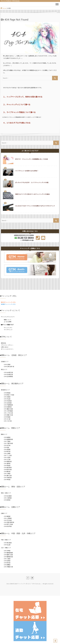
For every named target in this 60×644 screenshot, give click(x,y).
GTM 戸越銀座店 (8, 405)
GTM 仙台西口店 (8, 374)
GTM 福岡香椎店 (8, 553)
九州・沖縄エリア (6, 548)
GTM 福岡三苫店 (8, 555)
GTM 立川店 (7, 419)
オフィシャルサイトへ (7, 349)
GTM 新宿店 (7, 393)
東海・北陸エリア (6, 493)
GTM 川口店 (7, 459)
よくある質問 (8, 322)
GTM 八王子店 (8, 421)
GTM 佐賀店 (7, 561)
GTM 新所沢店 (8, 469)
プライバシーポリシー (7, 345)
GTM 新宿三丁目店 (9, 395)
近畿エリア (4, 513)
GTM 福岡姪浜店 (8, 557)
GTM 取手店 (7, 451)
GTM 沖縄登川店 (8, 567)
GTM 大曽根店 (8, 498)
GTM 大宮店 (7, 457)
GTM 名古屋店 (8, 496)
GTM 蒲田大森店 (8, 409)
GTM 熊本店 (7, 563)
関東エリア (4, 434)
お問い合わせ (5, 347)
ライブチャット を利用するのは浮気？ (27, 171)
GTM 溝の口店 (8, 475)
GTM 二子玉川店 (8, 413)
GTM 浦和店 (7, 463)
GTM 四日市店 (8, 526)
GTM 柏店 (6, 447)
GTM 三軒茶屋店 (8, 411)
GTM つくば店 (8, 455)
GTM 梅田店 (7, 516)
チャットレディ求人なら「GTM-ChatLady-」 (30, 584)
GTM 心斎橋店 (8, 518)
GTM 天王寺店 (8, 520)
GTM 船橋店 (7, 437)
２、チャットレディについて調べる (17, 104)
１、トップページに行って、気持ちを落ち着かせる (23, 97)
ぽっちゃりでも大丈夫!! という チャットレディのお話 (32, 182)
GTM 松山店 (7, 545)
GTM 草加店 (7, 465)
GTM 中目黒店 (8, 401)
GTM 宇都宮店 (8, 477)
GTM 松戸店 (7, 445)
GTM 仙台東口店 (8, 372)
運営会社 (3, 343)
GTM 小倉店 (7, 559)
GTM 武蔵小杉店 (8, 415)
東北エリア (4, 369)
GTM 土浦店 (7, 453)
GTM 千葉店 (7, 441)
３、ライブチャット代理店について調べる (19, 112)
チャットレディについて (8, 317)
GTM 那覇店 (7, 565)
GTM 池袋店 (7, 397)
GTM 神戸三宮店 (8, 524)
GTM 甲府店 (7, 480)
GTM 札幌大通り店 (9, 366)
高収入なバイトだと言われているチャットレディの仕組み (33, 194)
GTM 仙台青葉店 (8, 376)
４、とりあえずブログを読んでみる (17, 123)
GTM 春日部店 (8, 467)
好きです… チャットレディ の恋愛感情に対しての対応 (32, 159)
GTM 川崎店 (7, 473)
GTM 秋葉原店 (8, 407)
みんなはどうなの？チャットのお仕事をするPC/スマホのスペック (35, 206)
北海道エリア (5, 361)
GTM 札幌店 (7, 364)
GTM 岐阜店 (7, 500)
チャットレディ (8, 328)
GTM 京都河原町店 (9, 522)
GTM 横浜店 (7, 471)
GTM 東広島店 (8, 543)
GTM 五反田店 (8, 403)
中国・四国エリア (6, 540)
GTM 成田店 (7, 449)
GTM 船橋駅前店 (8, 439)
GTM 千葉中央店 (8, 443)
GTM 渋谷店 (7, 399)
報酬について (8, 320)
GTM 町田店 (7, 417)
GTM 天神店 (7, 551)
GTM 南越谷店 (8, 461)
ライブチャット (8, 330)
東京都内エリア (5, 390)
